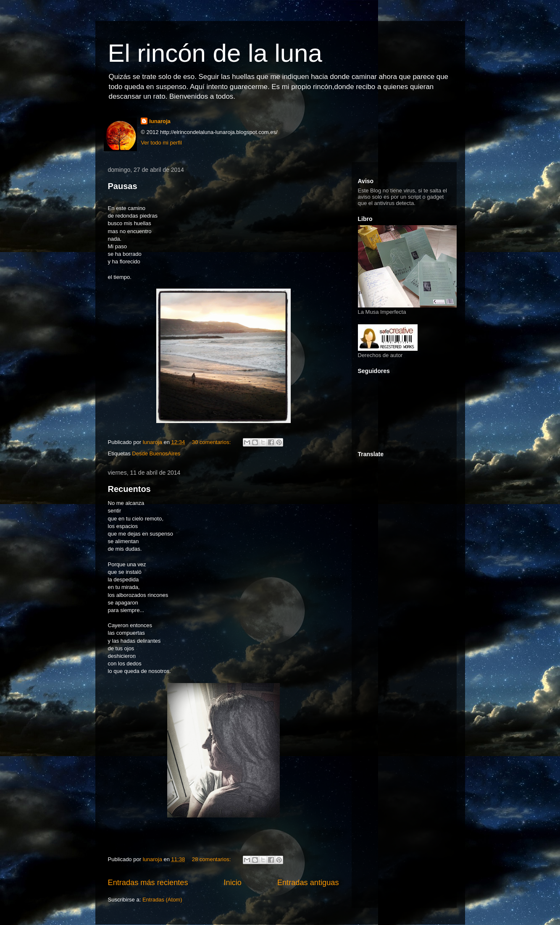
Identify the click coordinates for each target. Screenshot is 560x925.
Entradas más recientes (148, 883)
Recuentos (129, 489)
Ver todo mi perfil (161, 143)
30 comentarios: (212, 442)
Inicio (232, 883)
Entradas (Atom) (162, 900)
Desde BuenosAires (156, 453)
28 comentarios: (212, 859)
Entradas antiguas (308, 883)
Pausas (123, 186)
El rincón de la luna (215, 53)
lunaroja (160, 121)
